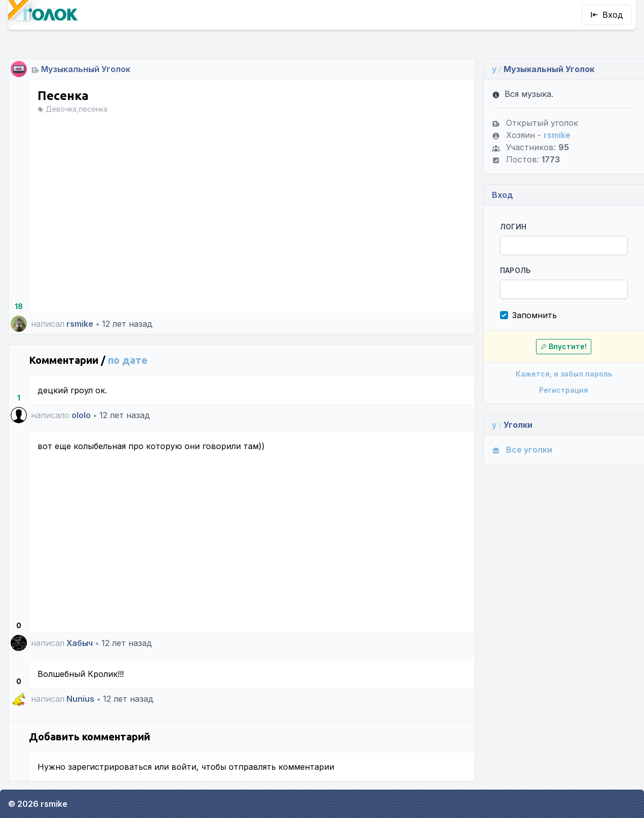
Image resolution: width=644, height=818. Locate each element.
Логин (513, 227)
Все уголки (522, 450)
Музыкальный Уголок (86, 69)
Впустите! (564, 346)
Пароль (515, 270)
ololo (81, 415)
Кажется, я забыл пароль (564, 374)
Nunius (80, 699)
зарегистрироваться (110, 767)
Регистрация (564, 390)
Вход (607, 15)
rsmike (80, 324)
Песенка (63, 96)
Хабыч (80, 643)
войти (184, 767)
